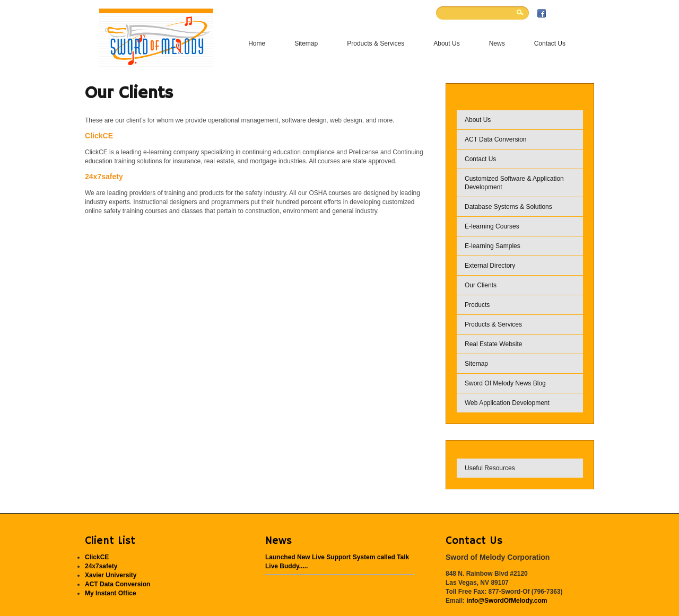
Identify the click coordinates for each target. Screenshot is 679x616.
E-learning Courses (492, 226)
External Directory (490, 266)
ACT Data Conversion (496, 139)
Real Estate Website (494, 344)
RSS (575, 13)
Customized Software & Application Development (514, 183)
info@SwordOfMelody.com (507, 601)
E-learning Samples (493, 246)
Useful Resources (490, 468)
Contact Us (480, 159)
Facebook (542, 13)
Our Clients (481, 285)
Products (477, 305)
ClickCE (99, 136)
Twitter (564, 13)
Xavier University (111, 575)
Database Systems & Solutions (508, 207)
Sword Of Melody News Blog (505, 383)
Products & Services (493, 324)
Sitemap (476, 364)
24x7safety (104, 177)
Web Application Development (507, 403)
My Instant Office (111, 593)
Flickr (553, 13)
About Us (478, 120)
